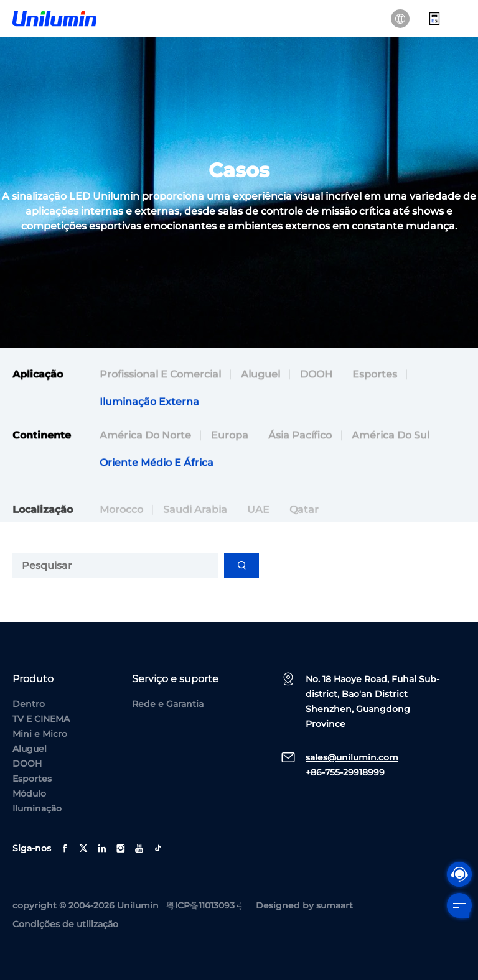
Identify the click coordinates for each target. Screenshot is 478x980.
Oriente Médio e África (157, 464)
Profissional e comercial (160, 376)
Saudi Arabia (195, 522)
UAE (258, 522)
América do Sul (391, 437)
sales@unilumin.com (352, 757)
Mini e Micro (40, 734)
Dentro (29, 704)
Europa (230, 437)
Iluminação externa (149, 403)
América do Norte (145, 437)
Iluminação (37, 808)
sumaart (335, 905)
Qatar (304, 522)
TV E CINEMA (41, 719)
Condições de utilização (65, 924)
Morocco (121, 522)
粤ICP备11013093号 (205, 905)
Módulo (29, 793)
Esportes (375, 376)
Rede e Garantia (168, 704)
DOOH (316, 376)
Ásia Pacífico (300, 437)
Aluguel (260, 376)
